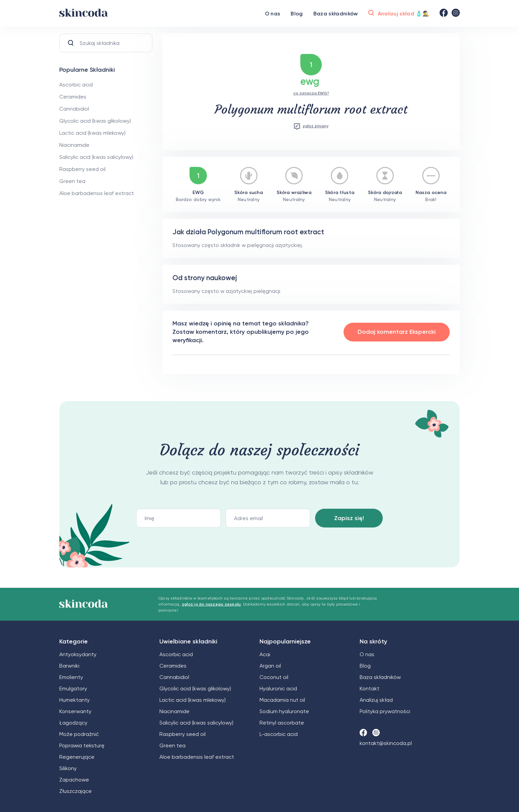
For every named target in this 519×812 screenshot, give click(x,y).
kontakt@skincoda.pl (386, 743)
